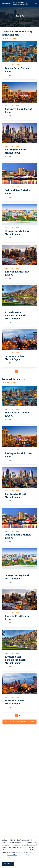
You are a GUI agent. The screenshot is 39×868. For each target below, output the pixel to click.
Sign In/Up (6, 4)
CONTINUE (8, 864)
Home (22, 4)
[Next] (23, 371)
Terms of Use (12, 855)
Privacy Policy (29, 853)
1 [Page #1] (16, 371)
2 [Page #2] (19, 371)
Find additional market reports (19, 722)
